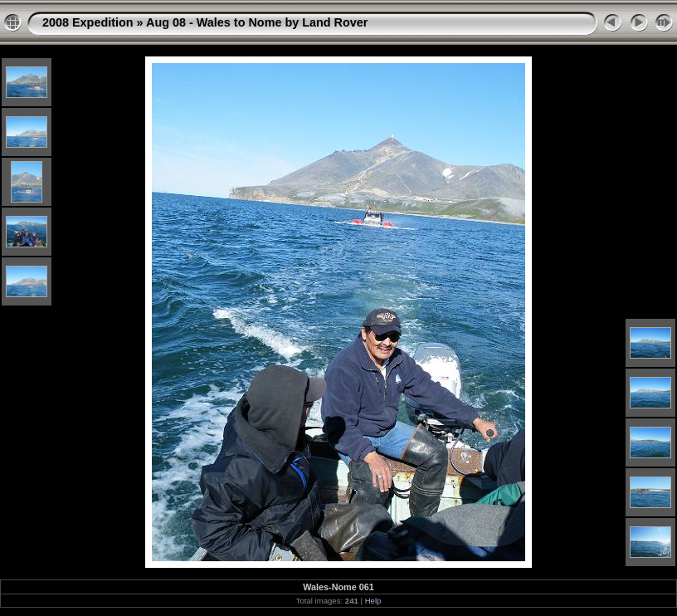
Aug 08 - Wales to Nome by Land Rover (257, 22)
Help (373, 601)
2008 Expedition (88, 22)
